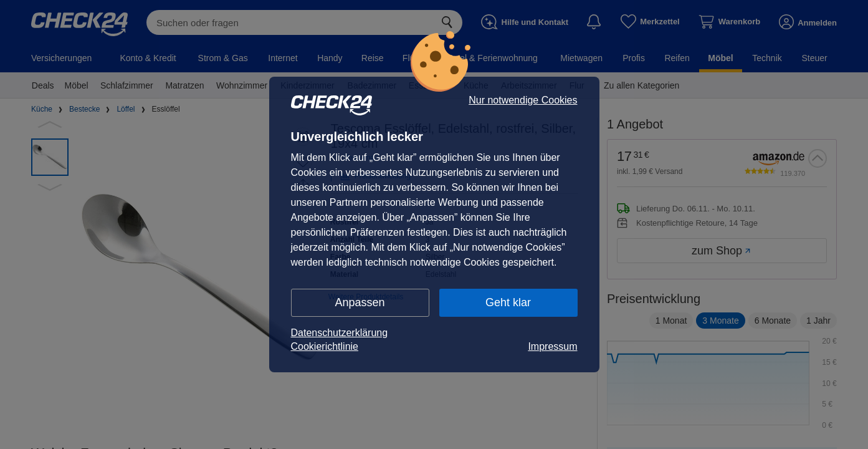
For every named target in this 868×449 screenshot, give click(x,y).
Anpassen (360, 302)
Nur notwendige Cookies (523, 100)
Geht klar (508, 302)
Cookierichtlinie (325, 346)
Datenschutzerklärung (340, 333)
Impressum (552, 346)
